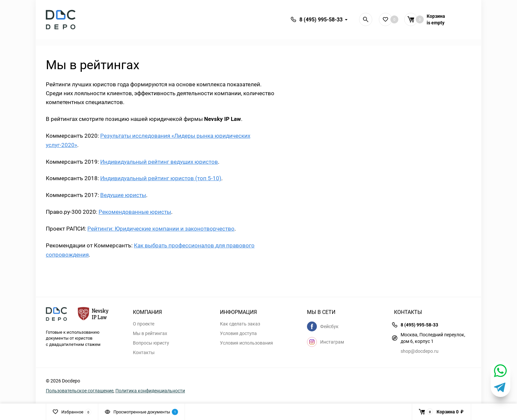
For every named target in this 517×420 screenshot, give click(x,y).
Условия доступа (238, 333)
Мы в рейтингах (150, 333)
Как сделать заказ (240, 324)
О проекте (144, 324)
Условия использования (246, 343)
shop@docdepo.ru (420, 351)
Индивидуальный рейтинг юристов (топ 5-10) (161, 178)
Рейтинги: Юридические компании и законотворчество (161, 228)
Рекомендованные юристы (135, 212)
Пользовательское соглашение (80, 391)
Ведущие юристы (123, 195)
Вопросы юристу (151, 343)
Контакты (144, 352)
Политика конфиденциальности (150, 391)
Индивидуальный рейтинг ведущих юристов (159, 162)
